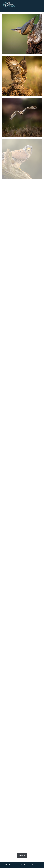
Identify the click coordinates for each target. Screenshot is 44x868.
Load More (22, 855)
